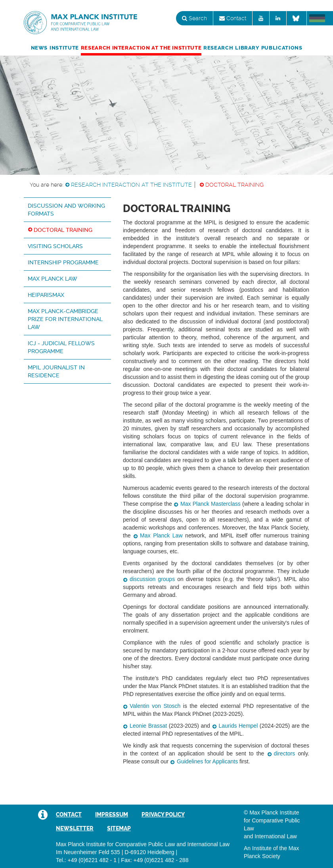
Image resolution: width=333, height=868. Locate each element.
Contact (233, 18)
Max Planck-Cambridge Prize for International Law (65, 319)
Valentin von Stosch (155, 706)
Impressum (112, 814)
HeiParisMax (46, 295)
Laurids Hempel (238, 726)
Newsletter (75, 828)
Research (218, 48)
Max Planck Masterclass (211, 504)
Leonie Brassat (148, 726)
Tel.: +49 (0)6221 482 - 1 (86, 860)
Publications (282, 48)
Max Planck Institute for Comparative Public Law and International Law (80, 23)
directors (285, 753)
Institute (64, 48)
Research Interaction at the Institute (141, 48)
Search (194, 18)
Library (247, 48)
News (39, 48)
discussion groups (152, 579)
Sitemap (119, 828)
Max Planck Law (53, 279)
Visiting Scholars (55, 246)
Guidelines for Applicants (207, 761)
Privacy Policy (163, 814)
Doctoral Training (234, 185)
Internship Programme (63, 262)
